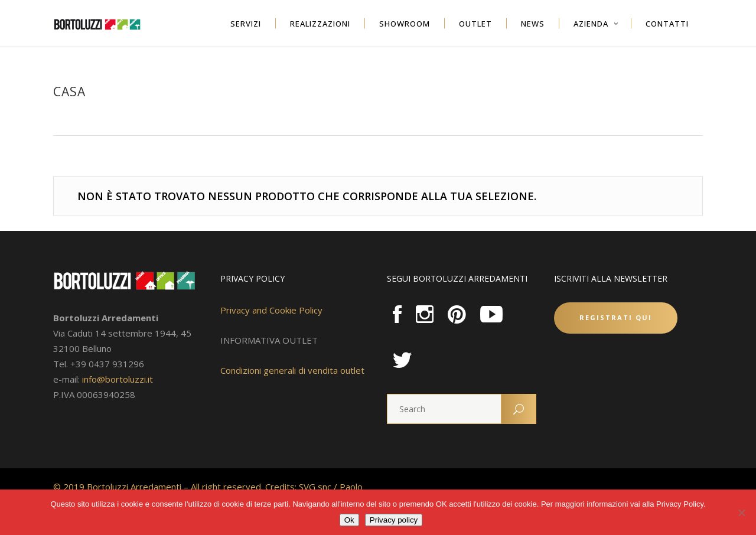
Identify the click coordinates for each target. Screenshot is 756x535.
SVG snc (315, 487)
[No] (741, 513)
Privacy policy (394, 520)
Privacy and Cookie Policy (271, 310)
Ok (349, 520)
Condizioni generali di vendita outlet (292, 370)
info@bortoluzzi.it (118, 379)
